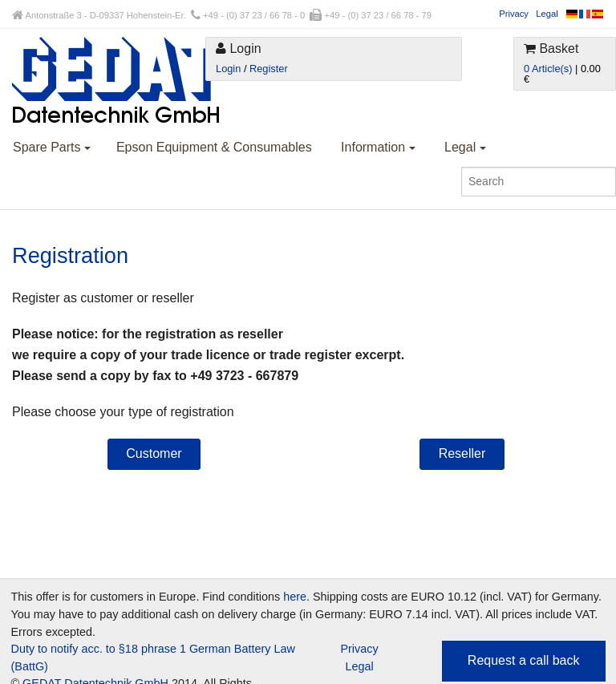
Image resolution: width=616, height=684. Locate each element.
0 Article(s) (548, 69)
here (295, 597)
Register (269, 69)
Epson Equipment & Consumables (214, 147)
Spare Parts (52, 147)
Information (378, 147)
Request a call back (524, 660)
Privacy (514, 14)
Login (228, 69)
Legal (547, 14)
